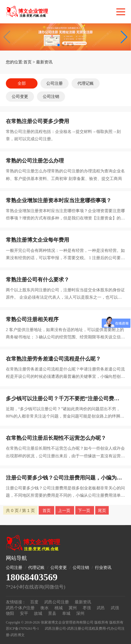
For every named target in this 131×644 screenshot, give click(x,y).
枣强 (87, 608)
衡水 (45, 608)
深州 (80, 613)
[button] (124, 37)
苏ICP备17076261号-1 (22, 629)
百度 (34, 602)
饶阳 (10, 613)
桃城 (59, 608)
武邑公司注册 (57, 602)
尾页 (102, 510)
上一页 (65, 510)
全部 (22, 83)
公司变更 (20, 97)
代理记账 (86, 83)
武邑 (101, 608)
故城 (38, 613)
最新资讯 (44, 62)
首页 (28, 62)
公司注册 (55, 83)
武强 (115, 608)
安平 (24, 613)
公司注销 (51, 97)
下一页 (85, 510)
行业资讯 (103, 568)
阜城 (66, 613)
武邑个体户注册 (20, 608)
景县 (52, 613)
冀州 (73, 608)
